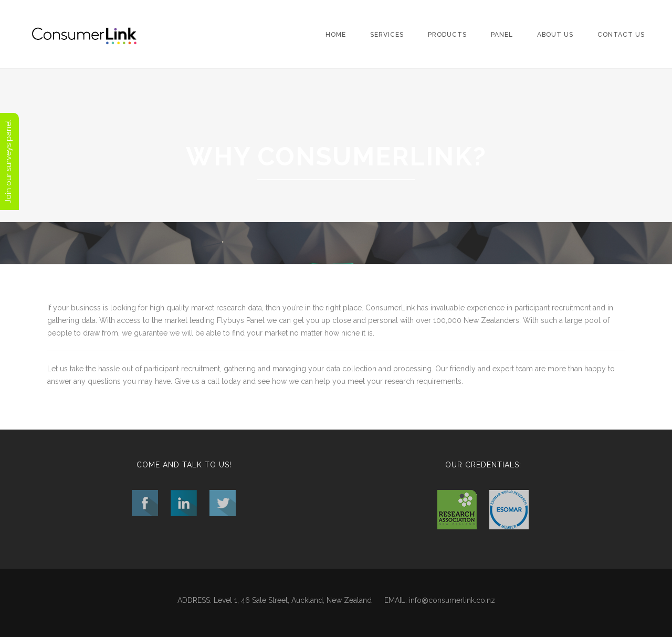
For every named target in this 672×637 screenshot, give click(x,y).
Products (447, 35)
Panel (502, 35)
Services (387, 35)
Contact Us (621, 35)
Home (336, 35)
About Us (555, 35)
